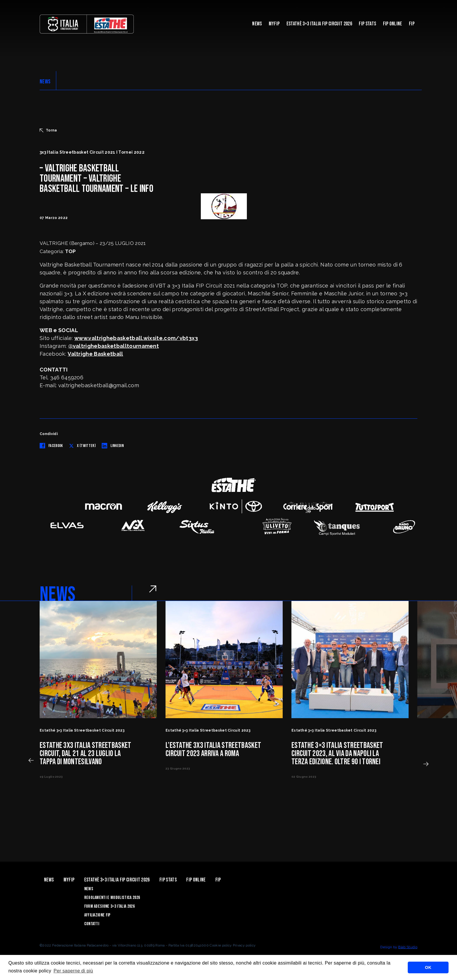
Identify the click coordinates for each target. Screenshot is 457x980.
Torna (48, 130)
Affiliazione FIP (97, 915)
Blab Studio (408, 947)
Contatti (92, 924)
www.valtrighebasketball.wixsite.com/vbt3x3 (136, 338)
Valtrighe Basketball (95, 354)
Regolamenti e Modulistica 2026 (112, 898)
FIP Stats (367, 24)
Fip (412, 24)
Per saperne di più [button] (73, 971)
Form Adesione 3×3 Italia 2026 (109, 906)
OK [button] (428, 967)
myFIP (274, 24)
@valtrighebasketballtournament (114, 346)
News (257, 24)
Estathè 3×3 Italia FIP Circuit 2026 (319, 24)
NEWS (45, 82)
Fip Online (393, 24)
